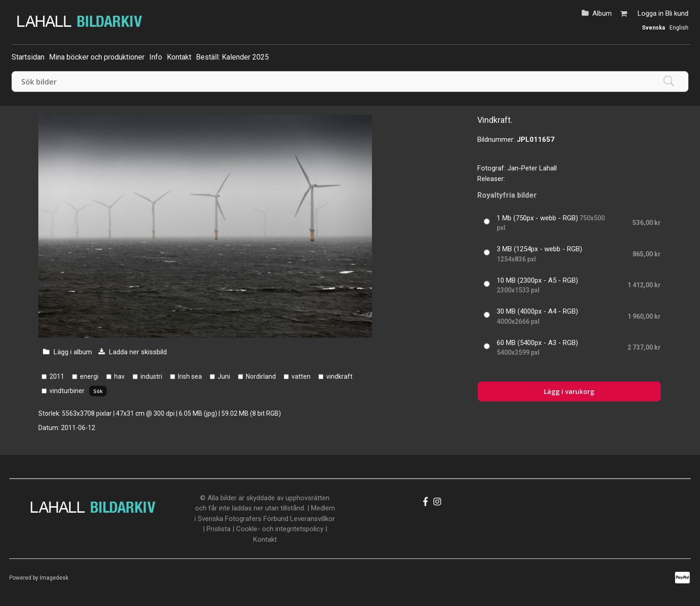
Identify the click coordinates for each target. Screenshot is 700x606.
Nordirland (261, 376)
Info (156, 57)
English (679, 28)
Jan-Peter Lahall (532, 168)
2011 (57, 376)
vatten (301, 376)
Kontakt (179, 57)
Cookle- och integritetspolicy (280, 529)
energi (89, 376)
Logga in (651, 13)
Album (602, 13)
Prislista (219, 529)
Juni (224, 376)
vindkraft (339, 376)
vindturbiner (67, 391)
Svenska (653, 28)
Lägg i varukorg (569, 391)
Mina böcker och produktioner (97, 57)
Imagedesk (54, 578)
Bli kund (677, 13)
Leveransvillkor (313, 519)
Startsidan (28, 57)
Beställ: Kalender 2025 (232, 57)
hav (119, 376)
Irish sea (190, 376)
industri (151, 376)
